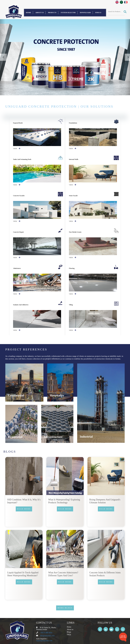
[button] (3, 57)
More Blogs (65, 608)
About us (40, 12)
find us (98, 13)
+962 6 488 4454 (46, 633)
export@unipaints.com (44, 641)
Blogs (69, 632)
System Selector (68, 13)
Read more (24, 509)
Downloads (85, 12)
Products (52, 13)
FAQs (69, 635)
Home (29, 12)
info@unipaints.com (47, 636)
